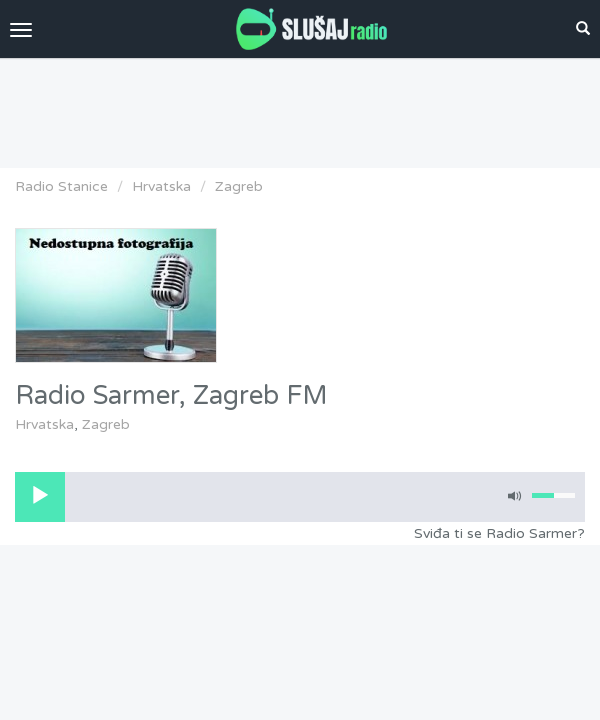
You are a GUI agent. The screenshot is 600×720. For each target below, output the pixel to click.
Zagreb (239, 186)
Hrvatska (161, 186)
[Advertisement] (300, 108)
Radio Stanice (61, 186)
